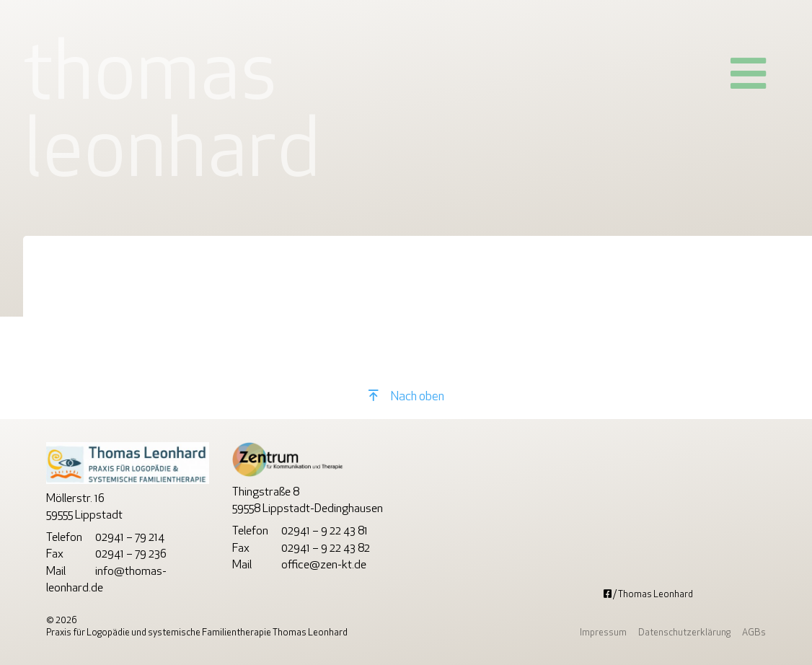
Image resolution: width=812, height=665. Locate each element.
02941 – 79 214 (130, 538)
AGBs (754, 633)
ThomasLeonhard (172, 117)
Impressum (603, 633)
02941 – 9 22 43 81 (325, 532)
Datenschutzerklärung (684, 633)
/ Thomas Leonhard (648, 595)
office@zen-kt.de (324, 565)
